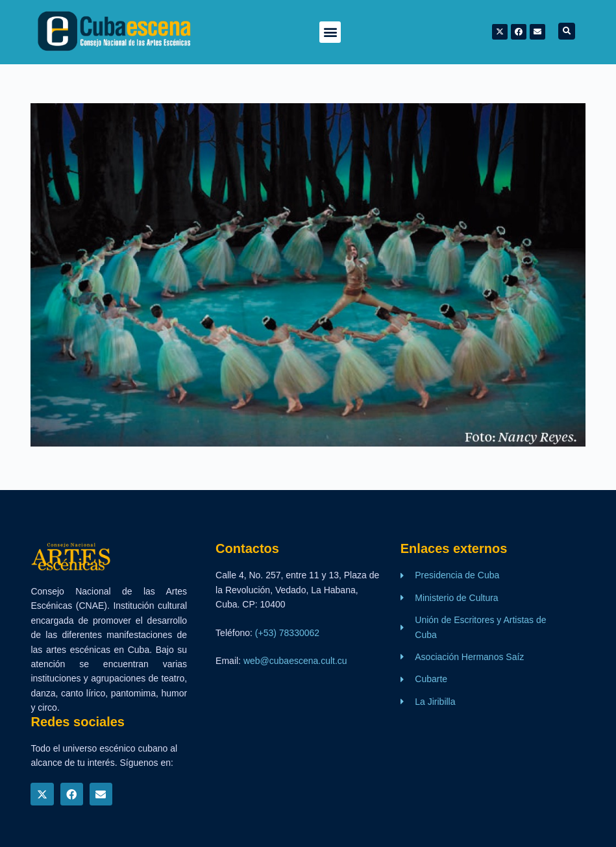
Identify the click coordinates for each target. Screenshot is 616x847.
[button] (330, 32)
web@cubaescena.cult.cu (295, 661)
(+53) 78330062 (287, 633)
